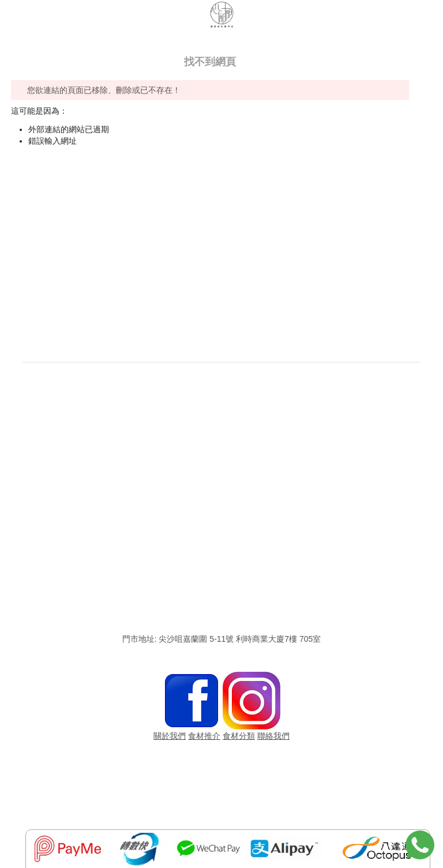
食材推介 (204, 736)
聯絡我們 (273, 736)
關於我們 (170, 736)
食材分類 (239, 736)
